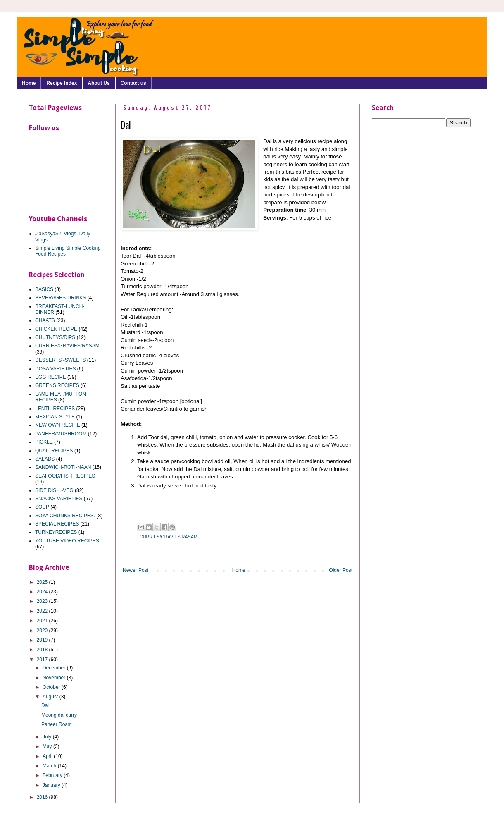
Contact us (133, 83)
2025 (43, 582)
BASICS (44, 289)
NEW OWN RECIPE (58, 425)
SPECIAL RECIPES (57, 524)
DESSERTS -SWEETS (60, 360)
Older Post (341, 570)
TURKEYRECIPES (56, 532)
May (48, 746)
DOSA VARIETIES (55, 369)
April (48, 756)
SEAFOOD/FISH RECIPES (65, 476)
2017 (43, 660)
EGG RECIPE (51, 377)
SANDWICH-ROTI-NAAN (63, 467)
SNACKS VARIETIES (59, 499)
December (55, 668)
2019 (43, 640)
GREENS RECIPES (57, 385)
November (55, 678)
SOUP (42, 507)
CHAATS (45, 320)
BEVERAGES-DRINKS (61, 298)
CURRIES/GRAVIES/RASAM (169, 537)
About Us (99, 83)
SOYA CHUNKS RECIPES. (65, 516)
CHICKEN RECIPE (56, 329)
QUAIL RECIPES (54, 451)
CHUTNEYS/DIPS (55, 337)
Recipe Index (62, 83)
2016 (43, 797)
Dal (45, 705)
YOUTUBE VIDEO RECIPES (67, 541)
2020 (43, 631)
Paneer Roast (56, 724)
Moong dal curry (59, 715)
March (50, 766)
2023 (43, 601)
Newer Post (136, 570)
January (52, 785)
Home (29, 83)
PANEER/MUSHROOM (61, 434)
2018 (43, 650)
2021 (43, 621)
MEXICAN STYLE (55, 417)
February (53, 775)
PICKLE (44, 442)
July (48, 737)
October (52, 687)
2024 (43, 592)
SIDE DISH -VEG (54, 490)
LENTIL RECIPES (55, 409)
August (51, 697)
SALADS (45, 459)
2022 (43, 611)
